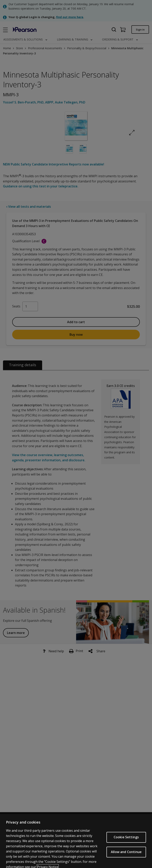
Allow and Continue (126, 855)
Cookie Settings (126, 841)
